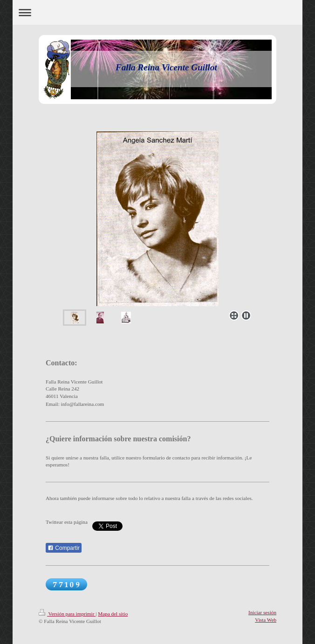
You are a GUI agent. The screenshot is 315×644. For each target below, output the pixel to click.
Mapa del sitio (113, 614)
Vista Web (266, 620)
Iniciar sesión (262, 612)
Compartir (64, 548)
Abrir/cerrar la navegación (157, 12)
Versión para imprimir (67, 614)
